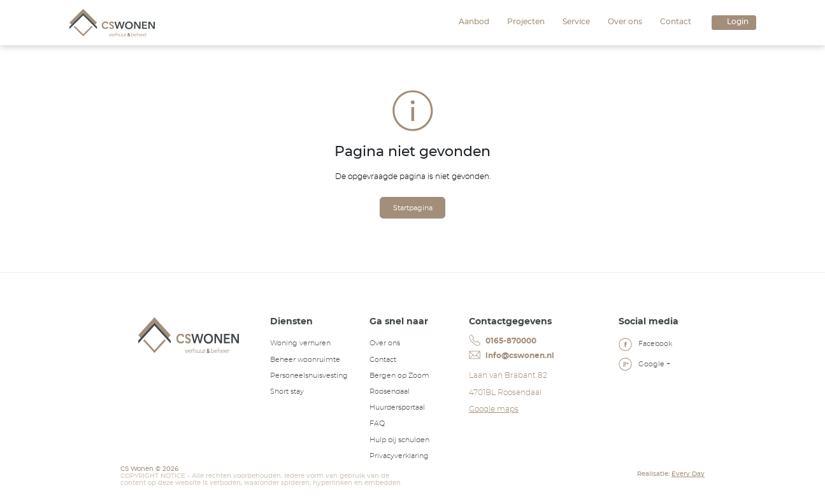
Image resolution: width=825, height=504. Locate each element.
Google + (644, 366)
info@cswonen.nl (511, 356)
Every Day (688, 474)
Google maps (494, 409)
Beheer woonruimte (305, 360)
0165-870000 (502, 340)
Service (576, 22)
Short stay (287, 392)
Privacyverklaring (399, 456)
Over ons (625, 22)
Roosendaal (390, 392)
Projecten (526, 22)
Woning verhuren (300, 343)
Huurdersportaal (397, 407)
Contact (676, 22)
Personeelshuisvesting (309, 376)
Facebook (645, 345)
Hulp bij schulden (399, 440)
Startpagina (413, 208)
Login (738, 22)
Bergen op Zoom (399, 376)
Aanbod (474, 22)
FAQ (377, 423)
